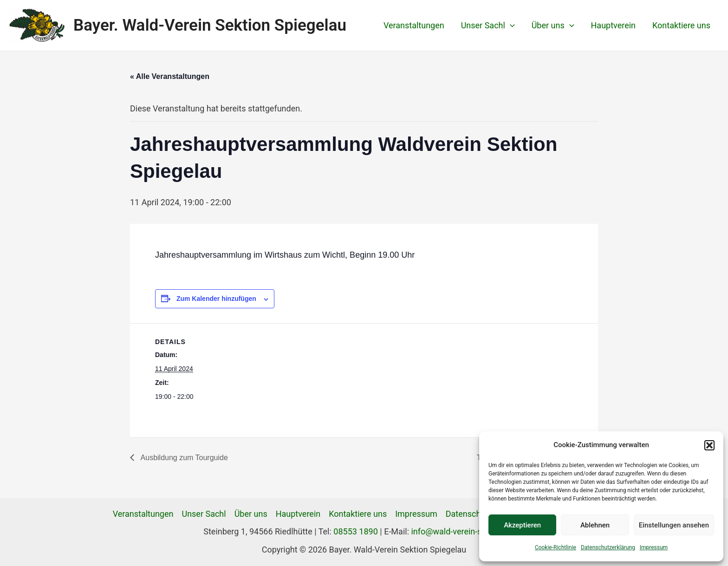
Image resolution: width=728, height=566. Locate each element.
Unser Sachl (488, 26)
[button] (709, 445)
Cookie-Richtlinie (556, 547)
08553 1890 (356, 531)
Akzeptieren (522, 525)
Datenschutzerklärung (608, 547)
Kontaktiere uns (681, 25)
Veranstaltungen (414, 25)
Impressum (654, 547)
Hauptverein (614, 25)
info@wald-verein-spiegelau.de (468, 531)
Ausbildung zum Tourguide (183, 458)
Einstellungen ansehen (674, 525)
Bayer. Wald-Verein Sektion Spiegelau (210, 25)
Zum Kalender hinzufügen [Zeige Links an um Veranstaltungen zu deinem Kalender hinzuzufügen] (216, 299)
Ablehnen (595, 525)
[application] (510, 26)
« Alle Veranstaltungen (170, 76)
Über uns (553, 26)
